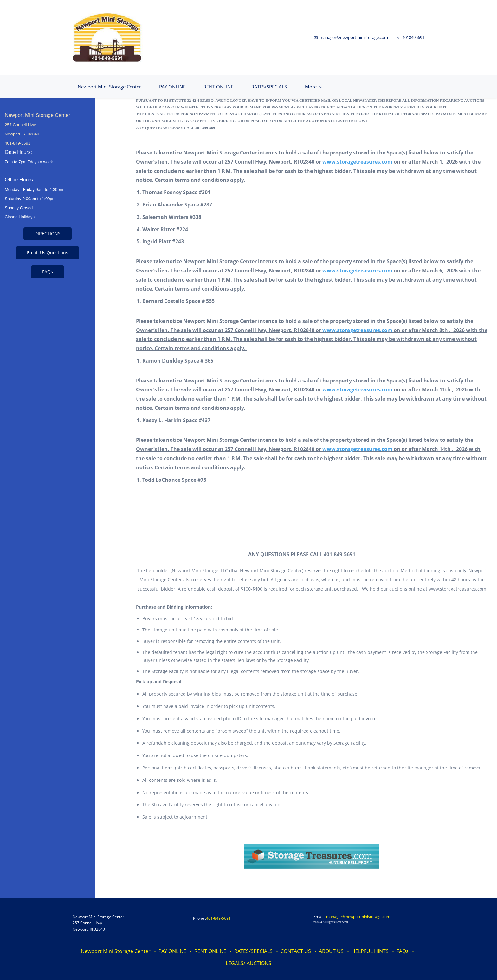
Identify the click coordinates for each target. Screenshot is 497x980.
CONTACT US (296, 946)
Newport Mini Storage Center (116, 946)
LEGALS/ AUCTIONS (248, 958)
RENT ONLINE (210, 946)
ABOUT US (331, 946)
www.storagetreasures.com (357, 156)
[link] (312, 843)
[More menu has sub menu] (401, 81)
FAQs (403, 946)
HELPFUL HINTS (370, 946)
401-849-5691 (218, 913)
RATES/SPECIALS (253, 946)
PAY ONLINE (172, 946)
